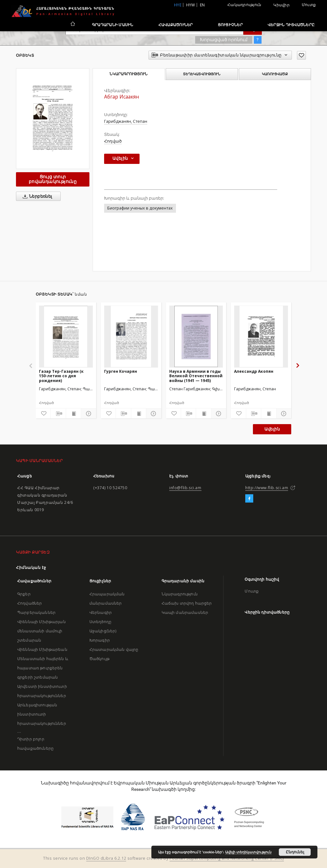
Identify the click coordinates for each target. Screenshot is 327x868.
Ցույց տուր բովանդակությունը (53, 179)
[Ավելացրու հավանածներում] (301, 55)
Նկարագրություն (180, 594)
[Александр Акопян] (261, 336)
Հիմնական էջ (31, 567)
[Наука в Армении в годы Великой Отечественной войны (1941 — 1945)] (196, 336)
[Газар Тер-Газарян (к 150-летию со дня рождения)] (66, 336)
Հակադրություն (244, 5)
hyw (191, 5)
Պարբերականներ (36, 612)
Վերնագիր (101, 612)
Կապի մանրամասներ (185, 612)
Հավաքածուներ (176, 25)
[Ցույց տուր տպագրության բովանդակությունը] (73, 414)
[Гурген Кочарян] (131, 336)
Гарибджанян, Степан (126, 121)
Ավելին (272, 429)
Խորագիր (100, 640)
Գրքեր (24, 594)
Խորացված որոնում (224, 40)
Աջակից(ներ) (103, 631)
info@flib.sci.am (185, 488)
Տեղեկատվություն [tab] (202, 74)
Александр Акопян (254, 371)
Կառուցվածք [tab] (275, 74)
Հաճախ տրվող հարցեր (187, 603)
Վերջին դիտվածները (291, 25)
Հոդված (113, 141)
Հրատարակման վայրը (114, 649)
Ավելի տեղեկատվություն (248, 852)
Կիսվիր (281, 5)
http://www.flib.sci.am (267, 488)
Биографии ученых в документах (140, 208)
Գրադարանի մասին (113, 25)
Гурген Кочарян (121, 371)
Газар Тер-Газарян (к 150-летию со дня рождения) (61, 376)
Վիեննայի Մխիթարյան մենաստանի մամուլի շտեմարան (42, 631)
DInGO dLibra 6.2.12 (106, 858)
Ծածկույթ (99, 659)
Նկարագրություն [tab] (129, 74)
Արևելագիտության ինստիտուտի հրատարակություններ (42, 714)
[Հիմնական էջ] (72, 25)
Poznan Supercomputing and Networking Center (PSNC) (227, 858)
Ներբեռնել (36, 196)
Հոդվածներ (30, 603)
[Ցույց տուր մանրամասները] (87, 414)
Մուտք (309, 5)
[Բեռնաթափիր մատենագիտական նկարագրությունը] (58, 414)
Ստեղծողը (100, 622)
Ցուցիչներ (230, 25)
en (202, 5)
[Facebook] (249, 499)
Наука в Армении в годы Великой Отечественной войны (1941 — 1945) (196, 376)
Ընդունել (295, 852)
